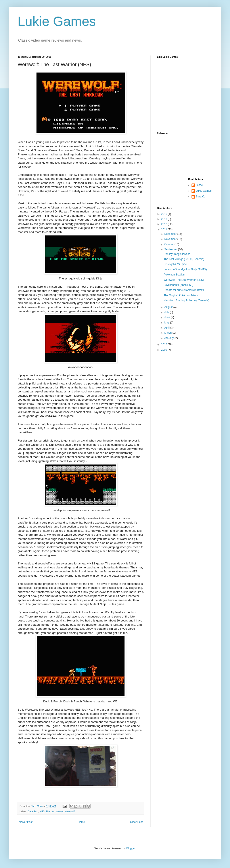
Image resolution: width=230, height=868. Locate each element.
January (169, 338)
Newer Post (26, 822)
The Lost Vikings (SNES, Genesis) (184, 259)
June (168, 317)
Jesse (199, 185)
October (169, 244)
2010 (165, 344)
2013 (165, 219)
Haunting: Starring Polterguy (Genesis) (186, 300)
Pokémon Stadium (174, 275)
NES (42, 811)
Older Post (136, 822)
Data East (33, 811)
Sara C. (200, 197)
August (169, 307)
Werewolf (70, 811)
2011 (165, 229)
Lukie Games (57, 21)
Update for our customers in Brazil (184, 290)
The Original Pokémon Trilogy (181, 295)
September (171, 249)
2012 (165, 224)
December (171, 234)
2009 (165, 350)
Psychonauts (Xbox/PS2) (178, 285)
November (171, 239)
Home (81, 822)
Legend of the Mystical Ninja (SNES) (185, 270)
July (167, 312)
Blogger (131, 848)
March (168, 333)
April (167, 328)
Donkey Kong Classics (177, 254)
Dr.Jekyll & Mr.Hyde (175, 264)
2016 (165, 214)
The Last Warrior (55, 811)
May (167, 323)
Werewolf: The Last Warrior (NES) (184, 280)
